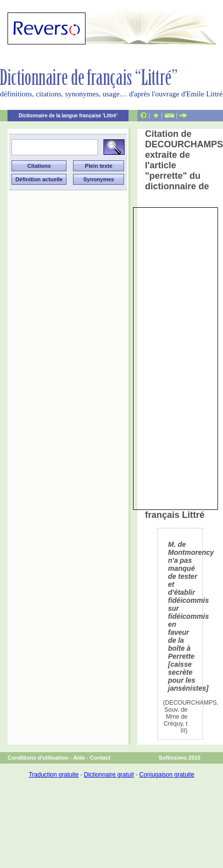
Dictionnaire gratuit (109, 775)
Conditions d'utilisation (38, 758)
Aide (79, 758)
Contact (100, 758)
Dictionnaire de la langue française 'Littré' (68, 116)
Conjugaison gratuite (166, 775)
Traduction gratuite (53, 775)
